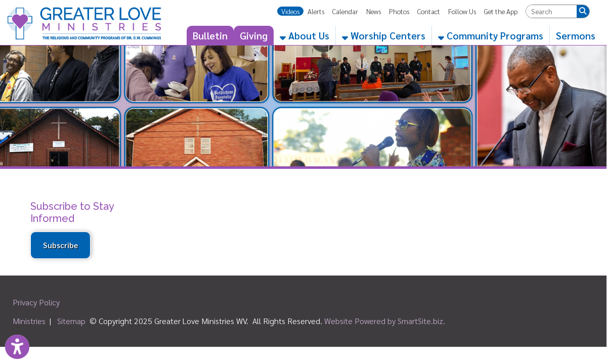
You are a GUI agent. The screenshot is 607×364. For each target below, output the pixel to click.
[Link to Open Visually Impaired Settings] (17, 347)
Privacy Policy (36, 302)
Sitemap (71, 321)
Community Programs (491, 35)
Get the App (501, 11)
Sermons (576, 35)
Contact (429, 11)
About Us (305, 35)
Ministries (29, 321)
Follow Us (462, 11)
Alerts (316, 11)
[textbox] (551, 11)
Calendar (345, 11)
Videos (290, 11)
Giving (254, 35)
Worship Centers (384, 35)
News (374, 11)
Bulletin (210, 35)
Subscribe (60, 245)
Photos (399, 11)
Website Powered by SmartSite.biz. (385, 321)
